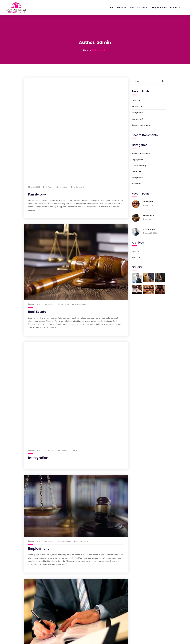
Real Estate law (127, 625)
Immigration (66, 249)
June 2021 (136, 251)
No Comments (78, 86)
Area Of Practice (79, 611)
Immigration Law (128, 620)
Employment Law (128, 606)
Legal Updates (159, 7)
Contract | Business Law (131, 615)
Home (111, 7)
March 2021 (137, 257)
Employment (66, 339)
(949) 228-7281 (32, 630)
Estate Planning (67, 502)
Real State (65, 203)
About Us (122, 7)
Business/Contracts (68, 457)
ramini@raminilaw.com (35, 627)
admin (51, 86)
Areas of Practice (138, 7)
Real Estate (37, 211)
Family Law (63, 86)
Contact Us (176, 7)
